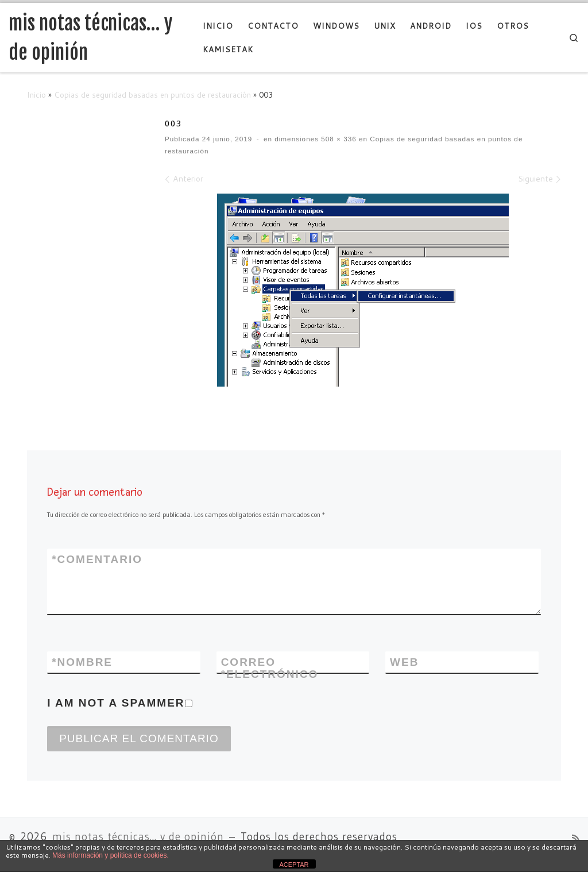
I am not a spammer (119, 703)
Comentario (97, 559)
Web (404, 662)
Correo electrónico (270, 668)
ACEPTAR (294, 865)
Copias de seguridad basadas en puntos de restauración (152, 94)
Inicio (36, 94)
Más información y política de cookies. (111, 855)
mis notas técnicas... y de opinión (138, 837)
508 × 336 (338, 139)
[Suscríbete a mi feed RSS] (576, 839)
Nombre (82, 662)
